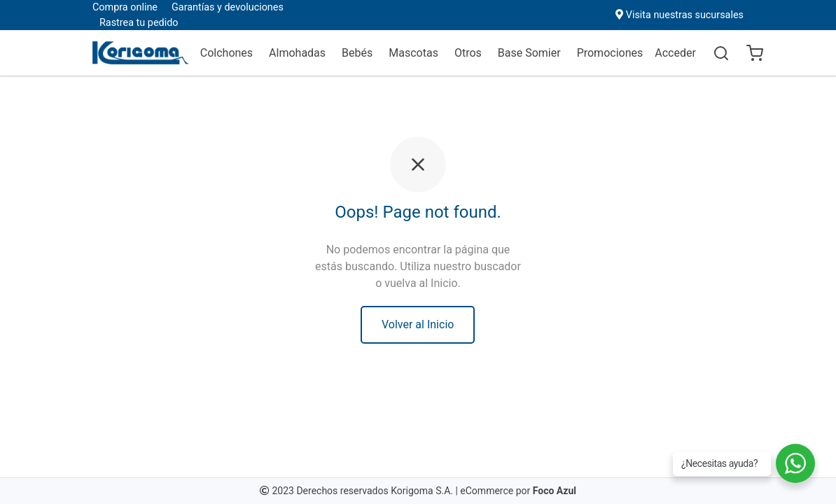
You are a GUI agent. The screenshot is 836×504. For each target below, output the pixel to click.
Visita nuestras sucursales (685, 15)
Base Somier (529, 53)
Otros (468, 53)
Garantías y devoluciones (228, 7)
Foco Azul (555, 491)
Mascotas (413, 53)
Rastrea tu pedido (139, 23)
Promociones (610, 53)
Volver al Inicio (418, 324)
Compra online (125, 7)
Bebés (357, 53)
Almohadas (297, 53)
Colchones (227, 53)
